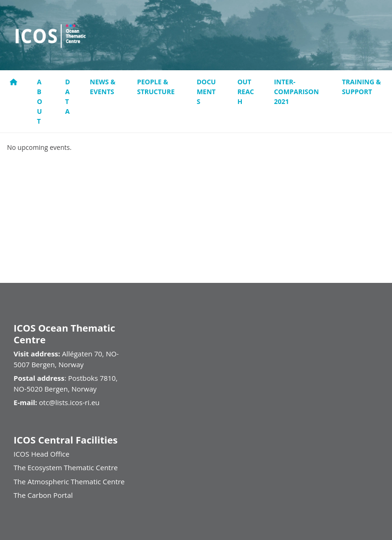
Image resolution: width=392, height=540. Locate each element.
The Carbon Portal (43, 495)
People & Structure (156, 87)
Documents (206, 92)
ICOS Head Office (41, 454)
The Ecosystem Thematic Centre (66, 467)
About (40, 101)
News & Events (103, 87)
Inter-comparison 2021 (297, 92)
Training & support (361, 87)
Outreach (246, 92)
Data (67, 96)
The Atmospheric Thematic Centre (69, 481)
